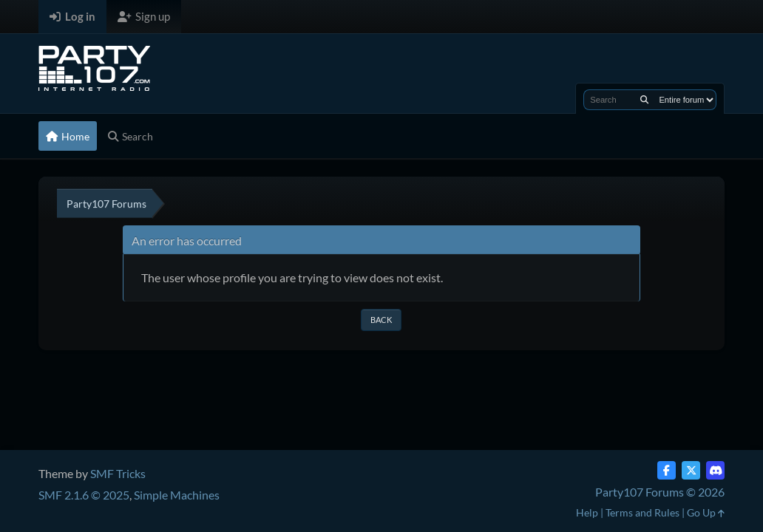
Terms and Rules (642, 512)
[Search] (644, 100)
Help (587, 512)
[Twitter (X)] (691, 470)
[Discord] (715, 470)
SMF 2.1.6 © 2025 (84, 495)
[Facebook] (667, 470)
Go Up (706, 512)
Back (381, 320)
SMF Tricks (118, 473)
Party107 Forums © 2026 (660, 492)
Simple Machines (177, 495)
